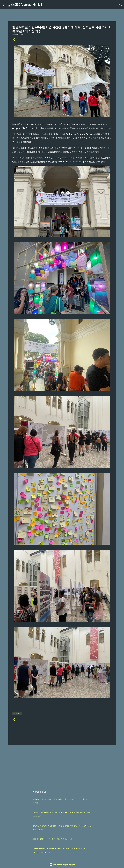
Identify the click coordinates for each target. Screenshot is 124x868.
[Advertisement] (62, 766)
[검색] (46, 5)
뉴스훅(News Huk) (25, 5)
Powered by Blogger (62, 865)
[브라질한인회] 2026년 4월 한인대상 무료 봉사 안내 (52, 839)
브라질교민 (17, 713)
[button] (14, 40)
